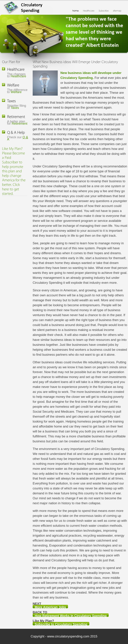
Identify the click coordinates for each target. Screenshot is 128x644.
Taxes (15, 108)
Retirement (20, 123)
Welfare (16, 92)
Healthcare (18, 76)
